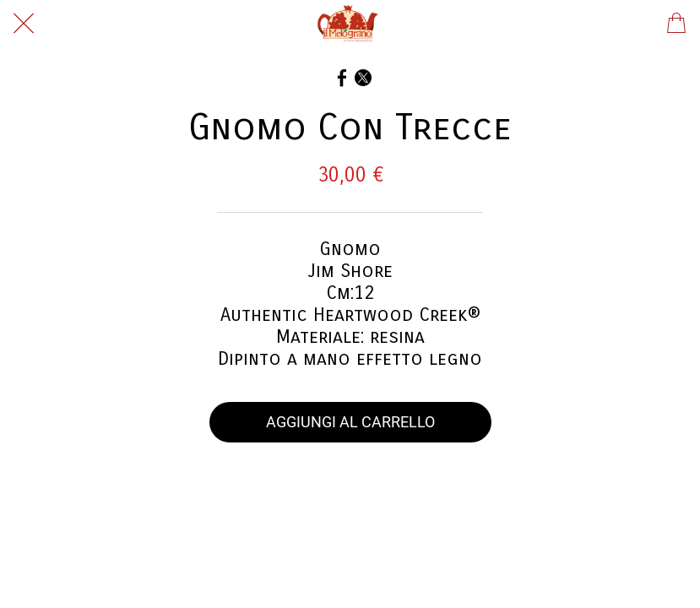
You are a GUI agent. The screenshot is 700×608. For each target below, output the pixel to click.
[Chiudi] (24, 24)
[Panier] (676, 24)
